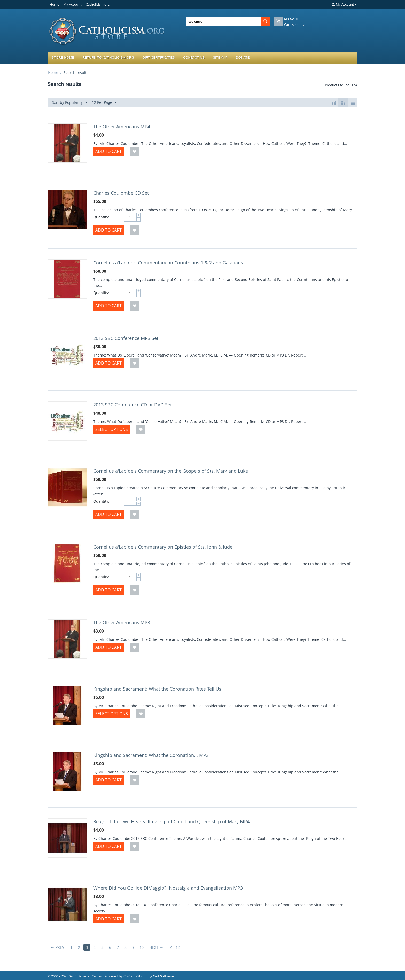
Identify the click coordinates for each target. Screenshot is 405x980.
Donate (243, 57)
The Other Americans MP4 (122, 127)
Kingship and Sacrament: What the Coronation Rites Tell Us (157, 689)
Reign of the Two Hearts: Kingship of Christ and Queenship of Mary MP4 (171, 821)
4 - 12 (175, 947)
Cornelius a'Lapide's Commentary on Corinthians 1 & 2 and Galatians (168, 263)
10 (142, 947)
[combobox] (223, 22)
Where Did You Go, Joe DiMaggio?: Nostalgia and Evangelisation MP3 (168, 888)
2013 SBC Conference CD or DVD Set (133, 405)
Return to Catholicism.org (108, 57)
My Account (72, 4)
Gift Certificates (159, 57)
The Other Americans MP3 (122, 622)
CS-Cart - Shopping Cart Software (149, 976)
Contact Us (194, 57)
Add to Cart (108, 151)
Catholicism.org (98, 4)
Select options (112, 429)
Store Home (63, 57)
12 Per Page (104, 103)
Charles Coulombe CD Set (121, 193)
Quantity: (101, 217)
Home (54, 4)
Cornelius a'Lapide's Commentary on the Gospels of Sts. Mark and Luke (171, 471)
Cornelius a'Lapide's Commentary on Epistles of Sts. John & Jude (163, 547)
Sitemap (220, 57)
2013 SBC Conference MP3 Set (126, 338)
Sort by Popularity (70, 103)
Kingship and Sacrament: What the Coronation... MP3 (151, 755)
